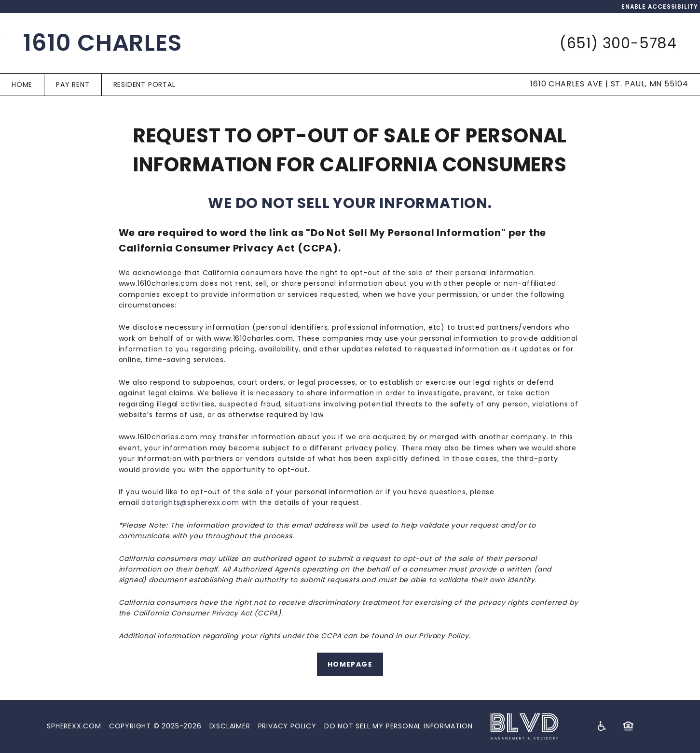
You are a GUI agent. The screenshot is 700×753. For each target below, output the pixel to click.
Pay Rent (73, 84)
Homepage (350, 664)
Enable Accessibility (660, 7)
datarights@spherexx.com (190, 502)
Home (22, 84)
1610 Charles (103, 43)
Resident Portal (144, 84)
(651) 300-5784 (618, 43)
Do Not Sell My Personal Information (398, 726)
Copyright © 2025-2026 (155, 726)
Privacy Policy (287, 726)
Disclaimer (230, 726)
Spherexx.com (74, 726)
